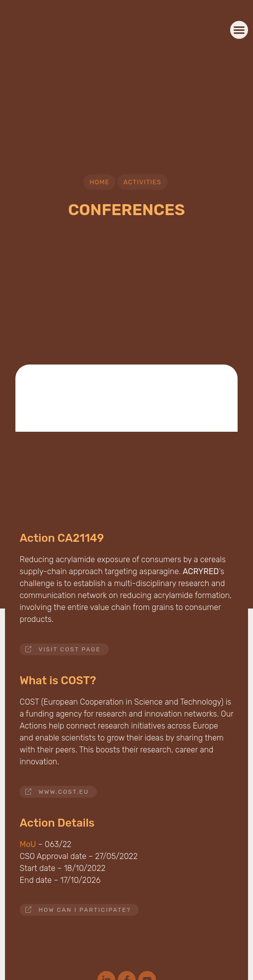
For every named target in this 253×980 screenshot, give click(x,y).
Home (99, 182)
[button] (239, 30)
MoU (28, 844)
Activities (142, 182)
